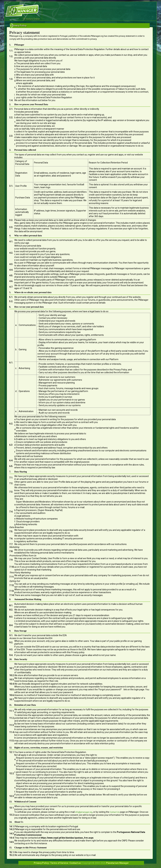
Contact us (75, 863)
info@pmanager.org (84, 812)
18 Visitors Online (31, 19)
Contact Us (115, 812)
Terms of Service (59, 863)
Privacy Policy (41, 863)
